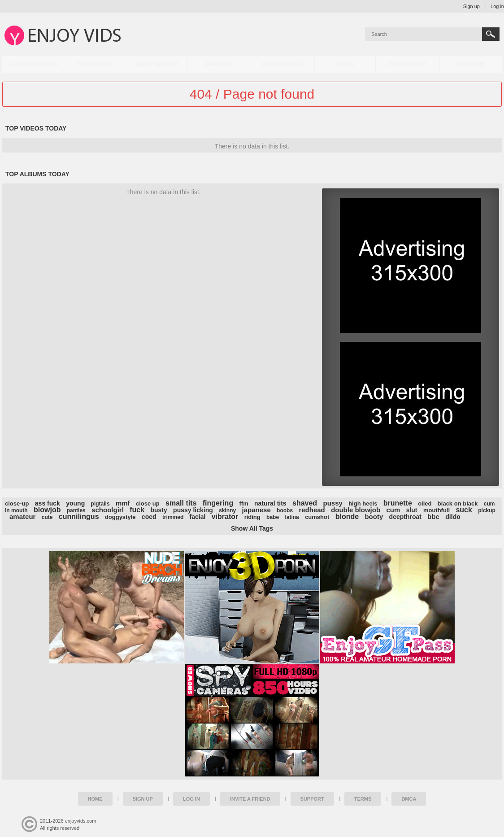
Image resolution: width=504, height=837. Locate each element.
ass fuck (48, 503)
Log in (497, 6)
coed (149, 517)
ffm (244, 504)
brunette (398, 503)
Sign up (471, 6)
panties (76, 510)
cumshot (317, 517)
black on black (458, 504)
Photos (219, 64)
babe (273, 517)
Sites (345, 64)
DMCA (409, 799)
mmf (123, 503)
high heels (363, 504)
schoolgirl (108, 510)
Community (408, 64)
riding (252, 517)
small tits (181, 503)
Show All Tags (252, 528)
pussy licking (193, 510)
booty (374, 517)
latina (292, 517)
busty (159, 510)
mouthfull (437, 510)
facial (198, 517)
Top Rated (95, 64)
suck (464, 510)
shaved (305, 503)
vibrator (225, 517)
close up (148, 504)
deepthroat (405, 517)
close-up (17, 504)
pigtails (100, 504)
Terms (363, 799)
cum (393, 510)
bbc (433, 517)
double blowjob (356, 510)
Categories (282, 64)
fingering (218, 503)
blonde (347, 517)
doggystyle (120, 517)
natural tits (270, 503)
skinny (227, 510)
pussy (332, 503)
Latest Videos (33, 64)
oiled (425, 504)
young (75, 503)
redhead (312, 510)
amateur (22, 517)
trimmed (173, 517)
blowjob (47, 510)
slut (412, 510)
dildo (453, 517)
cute (47, 517)
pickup (487, 510)
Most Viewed (157, 64)
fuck (137, 510)
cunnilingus (79, 517)
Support (312, 799)
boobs (285, 510)
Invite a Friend (250, 799)
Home (95, 799)
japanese (256, 510)
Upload (471, 64)
